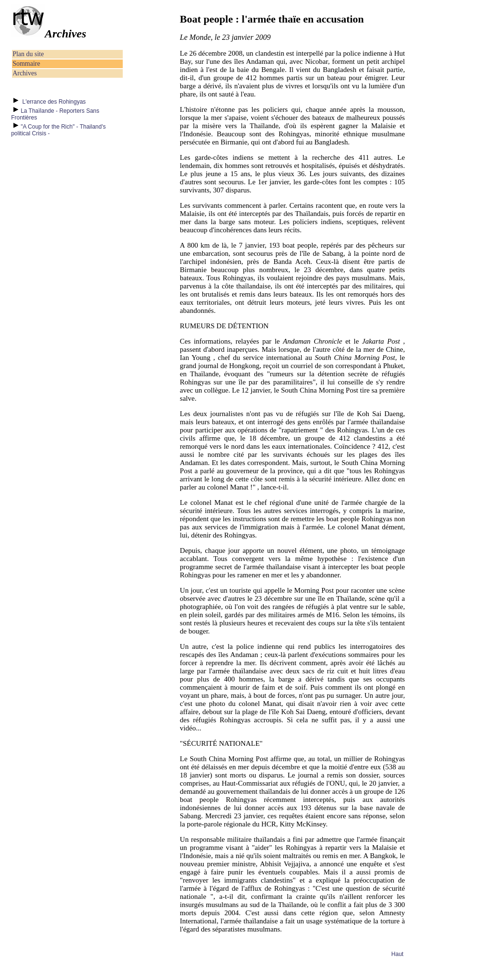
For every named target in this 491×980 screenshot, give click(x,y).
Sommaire (26, 64)
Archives (25, 73)
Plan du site (28, 54)
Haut (397, 954)
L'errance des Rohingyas (53, 102)
